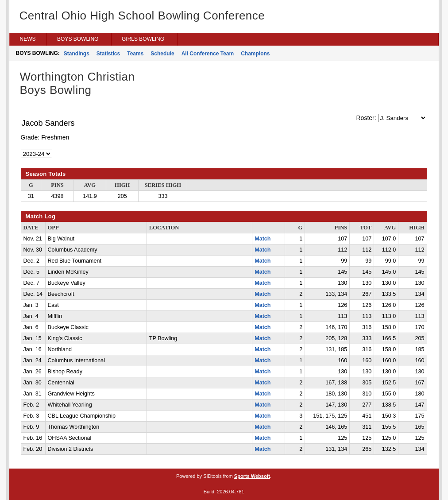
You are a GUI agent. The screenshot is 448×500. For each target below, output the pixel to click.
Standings (77, 54)
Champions (255, 54)
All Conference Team (208, 54)
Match (263, 239)
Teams (135, 54)
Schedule (162, 54)
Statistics (108, 54)
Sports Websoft (252, 476)
